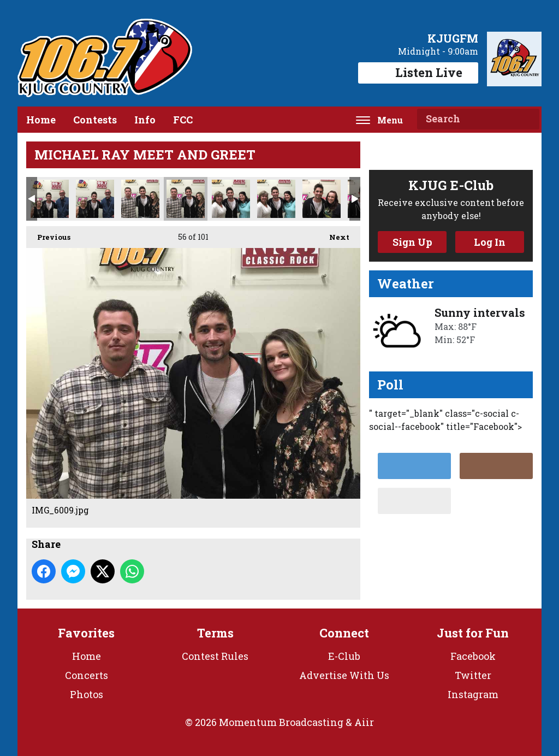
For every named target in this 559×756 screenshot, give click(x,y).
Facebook (473, 656)
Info (145, 120)
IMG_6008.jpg (140, 199)
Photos (87, 694)
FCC (183, 120)
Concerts (87, 675)
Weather (406, 283)
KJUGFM (453, 38)
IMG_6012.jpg (322, 199)
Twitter (473, 675)
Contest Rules (215, 656)
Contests (95, 120)
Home (41, 120)
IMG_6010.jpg (231, 199)
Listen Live (418, 72)
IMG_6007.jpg (95, 199)
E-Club (344, 656)
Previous (48, 234)
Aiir (364, 722)
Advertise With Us (344, 675)
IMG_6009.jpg (186, 199)
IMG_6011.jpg (276, 199)
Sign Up (412, 242)
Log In (490, 242)
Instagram (473, 694)
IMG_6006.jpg (50, 199)
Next (334, 234)
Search (527, 119)
